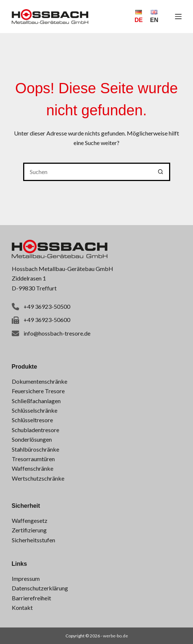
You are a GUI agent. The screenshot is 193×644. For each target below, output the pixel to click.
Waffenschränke (33, 468)
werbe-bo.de (115, 636)
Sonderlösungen (32, 439)
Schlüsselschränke (35, 410)
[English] (154, 17)
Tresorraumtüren (33, 459)
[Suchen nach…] (87, 172)
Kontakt (22, 607)
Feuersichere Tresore (38, 391)
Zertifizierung (29, 530)
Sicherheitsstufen (33, 540)
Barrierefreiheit (31, 598)
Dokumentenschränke (40, 381)
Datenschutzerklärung (40, 588)
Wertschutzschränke (38, 478)
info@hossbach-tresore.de (57, 333)
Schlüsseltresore (32, 420)
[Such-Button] (161, 172)
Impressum (26, 578)
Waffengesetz (30, 520)
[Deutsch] (139, 17)
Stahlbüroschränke (35, 449)
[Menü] (178, 17)
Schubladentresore (35, 430)
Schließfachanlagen (36, 401)
